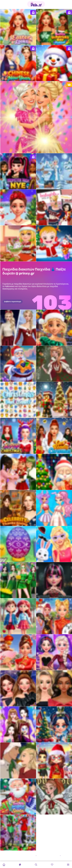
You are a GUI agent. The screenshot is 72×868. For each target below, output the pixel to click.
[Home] (4, 865)
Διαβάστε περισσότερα (13, 302)
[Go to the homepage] (36, 4)
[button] (20, 865)
